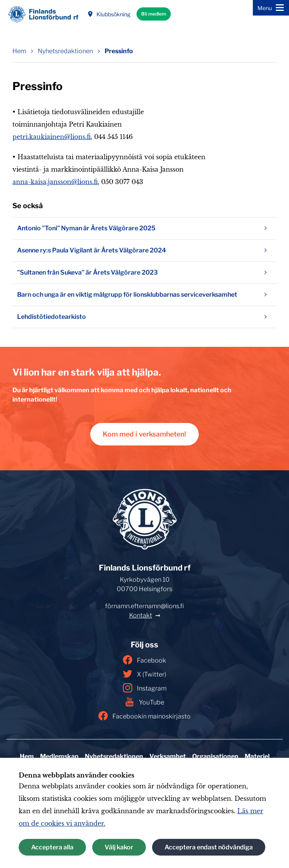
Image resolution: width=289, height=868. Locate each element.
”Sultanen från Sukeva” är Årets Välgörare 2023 (144, 273)
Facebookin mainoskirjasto (144, 716)
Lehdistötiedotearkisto (144, 317)
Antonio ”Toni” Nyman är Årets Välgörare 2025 (144, 228)
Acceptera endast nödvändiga (209, 847)
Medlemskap (59, 756)
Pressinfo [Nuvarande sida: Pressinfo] (119, 51)
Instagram (145, 688)
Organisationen (215, 756)
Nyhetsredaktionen (114, 756)
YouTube (144, 702)
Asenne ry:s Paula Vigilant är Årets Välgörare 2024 (144, 250)
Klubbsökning (109, 14)
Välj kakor (119, 847)
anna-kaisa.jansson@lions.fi (55, 182)
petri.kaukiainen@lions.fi (52, 137)
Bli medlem (154, 14)
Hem (27, 756)
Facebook (144, 660)
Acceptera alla (52, 847)
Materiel (257, 756)
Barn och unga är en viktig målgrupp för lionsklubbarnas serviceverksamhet (144, 295)
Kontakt (141, 615)
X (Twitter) (144, 674)
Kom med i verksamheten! (144, 434)
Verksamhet (168, 756)
